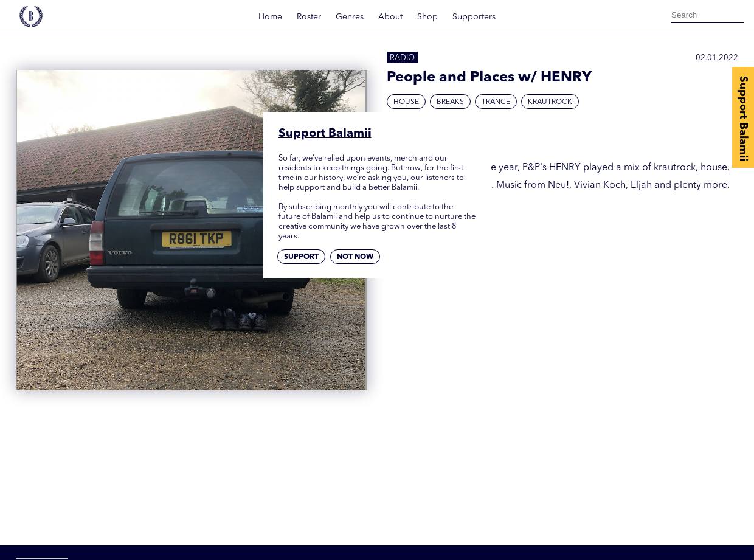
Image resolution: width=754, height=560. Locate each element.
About (390, 17)
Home (270, 17)
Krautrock (550, 102)
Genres (350, 17)
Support (301, 257)
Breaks (450, 102)
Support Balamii (743, 119)
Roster (309, 17)
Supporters (474, 17)
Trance (496, 102)
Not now (355, 257)
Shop (427, 17)
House (406, 102)
